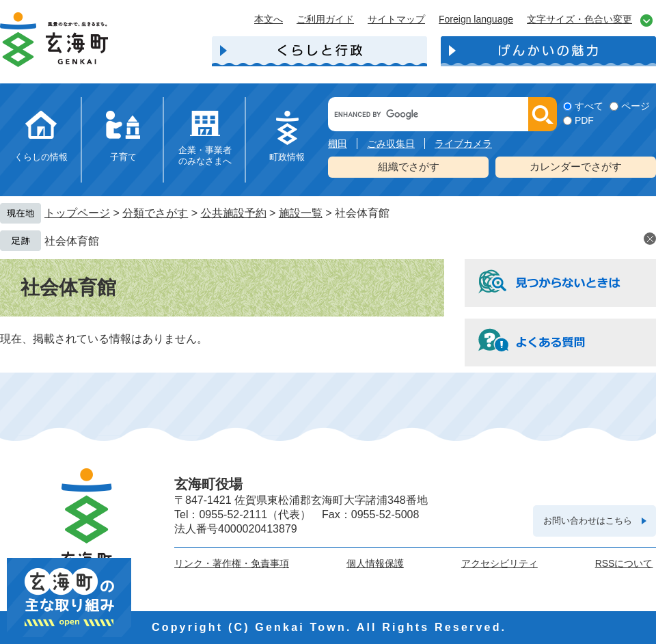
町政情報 (287, 157)
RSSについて (624, 563)
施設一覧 (301, 213)
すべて (589, 106)
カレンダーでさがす (576, 166)
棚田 (338, 144)
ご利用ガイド (325, 19)
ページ (635, 106)
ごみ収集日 (391, 144)
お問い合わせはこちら (588, 521)
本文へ (269, 19)
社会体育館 (72, 241)
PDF (584, 120)
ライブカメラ (463, 144)
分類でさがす (155, 213)
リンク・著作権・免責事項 (232, 563)
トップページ (77, 213)
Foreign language (476, 19)
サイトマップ (396, 19)
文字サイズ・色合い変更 (579, 19)
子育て (123, 157)
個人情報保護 (375, 563)
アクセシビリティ (500, 563)
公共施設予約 (234, 213)
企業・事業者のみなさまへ (205, 156)
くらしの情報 (41, 157)
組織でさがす (409, 166)
